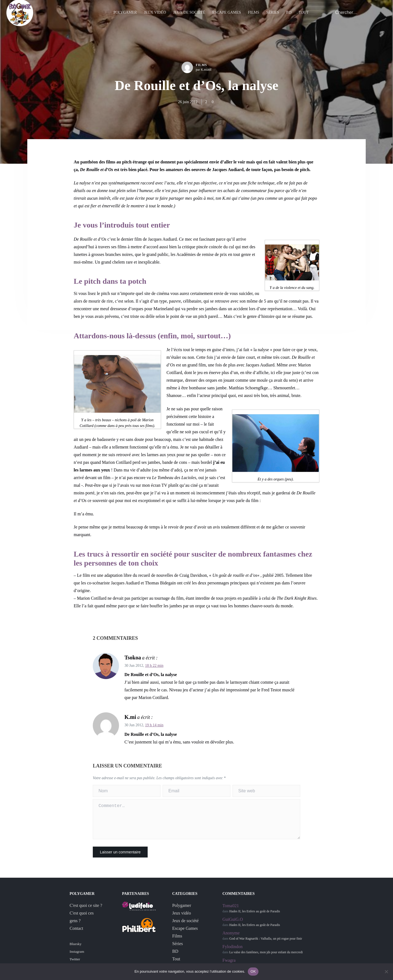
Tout (304, 15)
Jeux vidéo (155, 15)
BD (289, 15)
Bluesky (76, 950)
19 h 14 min (154, 725)
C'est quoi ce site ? (86, 912)
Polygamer (125, 15)
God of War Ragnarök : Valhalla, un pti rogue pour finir (266, 945)
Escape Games (227, 15)
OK (253, 971)
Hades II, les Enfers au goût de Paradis (255, 918)
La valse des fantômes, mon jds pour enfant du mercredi (266, 959)
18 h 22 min (154, 666)
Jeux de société (189, 15)
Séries (273, 15)
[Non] (386, 972)
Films (254, 15)
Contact (76, 935)
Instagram (77, 958)
